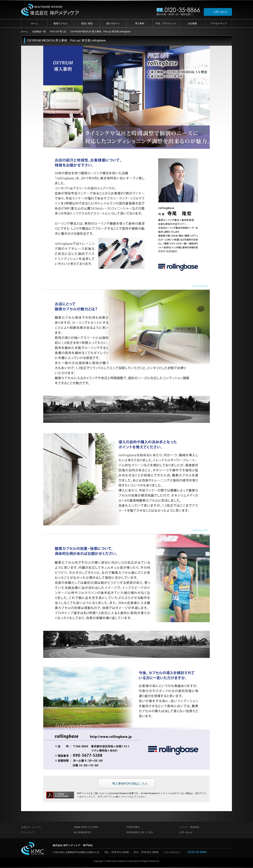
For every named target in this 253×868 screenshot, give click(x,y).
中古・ (166, 24)
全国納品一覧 (39, 32)
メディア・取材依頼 (189, 828)
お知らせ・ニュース (31, 828)
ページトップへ (199, 286)
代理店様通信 (133, 828)
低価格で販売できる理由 (86, 828)
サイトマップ (28, 833)
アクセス (219, 24)
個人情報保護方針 (83, 833)
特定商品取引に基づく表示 (140, 833)
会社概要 (192, 23)
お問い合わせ (186, 833)
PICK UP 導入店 (58, 32)
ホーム (34, 23)
